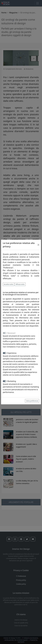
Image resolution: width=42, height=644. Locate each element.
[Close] (38, 245)
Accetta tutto (9, 284)
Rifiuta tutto (20, 284)
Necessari (11, 333)
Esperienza (12, 353)
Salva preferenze (32, 401)
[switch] (5, 353)
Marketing (12, 381)
